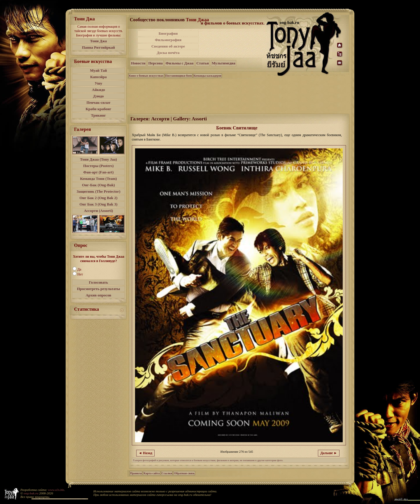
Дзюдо (98, 96)
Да (79, 269)
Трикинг (98, 115)
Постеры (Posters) (98, 166)
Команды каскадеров (208, 76)
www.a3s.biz (56, 490)
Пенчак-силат (98, 102)
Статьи (203, 63)
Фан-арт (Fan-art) (99, 172)
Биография (168, 33)
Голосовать (99, 282)
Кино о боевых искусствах (146, 76)
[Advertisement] (233, 43)
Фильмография (168, 40)
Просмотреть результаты (99, 289)
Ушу (99, 83)
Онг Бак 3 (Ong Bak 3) (98, 204)
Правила (136, 473)
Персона (155, 63)
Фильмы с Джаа (180, 63)
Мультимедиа (224, 63)
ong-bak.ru (31, 493)
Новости (138, 63)
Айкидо (98, 90)
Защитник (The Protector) (99, 191)
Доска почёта (168, 53)
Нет (80, 274)
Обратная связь (184, 473)
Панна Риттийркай (98, 47)
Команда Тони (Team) (98, 179)
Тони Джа (99, 41)
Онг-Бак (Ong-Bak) (98, 185)
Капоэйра (98, 77)
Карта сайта (152, 473)
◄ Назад (145, 453)
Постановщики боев (179, 76)
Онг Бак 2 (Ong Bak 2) (98, 198)
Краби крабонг (99, 109)
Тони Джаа (197, 20)
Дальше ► (329, 453)
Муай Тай (98, 70)
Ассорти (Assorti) (99, 211)
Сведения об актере (168, 46)
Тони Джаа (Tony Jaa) (98, 159)
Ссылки (167, 473)
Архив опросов (99, 295)
